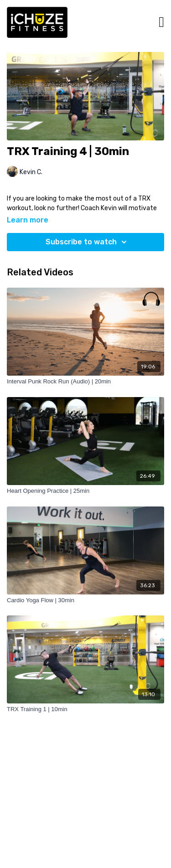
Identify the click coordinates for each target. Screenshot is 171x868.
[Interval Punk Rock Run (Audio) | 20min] (85, 382)
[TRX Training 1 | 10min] (85, 709)
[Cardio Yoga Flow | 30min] (85, 600)
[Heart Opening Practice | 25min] (85, 491)
